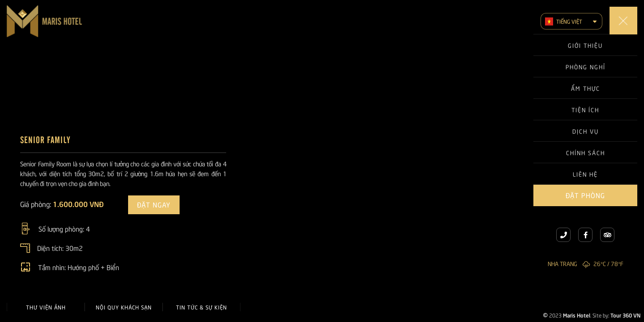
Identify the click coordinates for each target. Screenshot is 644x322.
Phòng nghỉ (586, 67)
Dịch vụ (586, 131)
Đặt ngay (154, 204)
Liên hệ (585, 174)
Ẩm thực (586, 88)
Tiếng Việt (564, 21)
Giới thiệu (585, 45)
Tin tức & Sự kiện (202, 307)
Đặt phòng (585, 195)
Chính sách (586, 153)
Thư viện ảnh (46, 307)
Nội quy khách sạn (124, 307)
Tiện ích (585, 110)
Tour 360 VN (625, 315)
